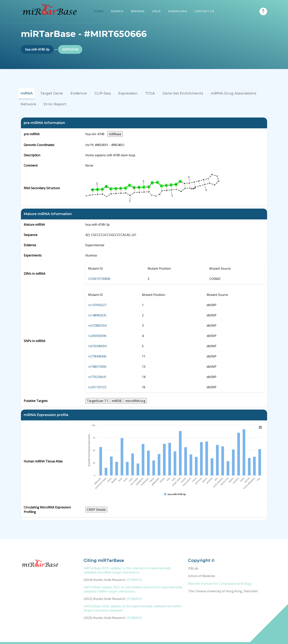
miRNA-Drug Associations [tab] (233, 93)
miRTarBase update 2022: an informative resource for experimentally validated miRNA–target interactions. (133, 589)
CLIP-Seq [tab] (102, 93)
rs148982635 (97, 315)
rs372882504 (97, 326)
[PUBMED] (134, 580)
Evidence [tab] (79, 93)
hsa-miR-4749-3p (37, 49)
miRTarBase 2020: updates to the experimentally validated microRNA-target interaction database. (133, 608)
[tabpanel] (144, 319)
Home (99, 11)
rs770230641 (97, 377)
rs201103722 (97, 387)
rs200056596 (97, 336)
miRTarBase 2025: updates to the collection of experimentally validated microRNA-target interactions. (127, 570)
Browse (138, 11)
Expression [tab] (128, 93)
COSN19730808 (99, 279)
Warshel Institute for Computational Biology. (220, 584)
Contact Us (204, 11)
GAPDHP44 (70, 49)
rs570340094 (97, 346)
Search (117, 11)
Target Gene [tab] (52, 93)
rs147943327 (97, 305)
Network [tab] (28, 104)
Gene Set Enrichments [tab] (183, 93)
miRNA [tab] (27, 93)
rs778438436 (97, 356)
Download (178, 11)
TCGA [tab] (150, 93)
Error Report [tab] (55, 104)
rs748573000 (97, 367)
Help (156, 11)
